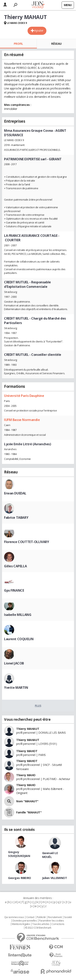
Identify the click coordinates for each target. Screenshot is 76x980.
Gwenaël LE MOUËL (50, 855)
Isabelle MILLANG (18, 615)
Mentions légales (21, 924)
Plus (38, 706)
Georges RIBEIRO (20, 878)
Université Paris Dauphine (24, 396)
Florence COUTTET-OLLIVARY (27, 542)
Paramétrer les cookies (51, 921)
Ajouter (39, 30)
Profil (18, 44)
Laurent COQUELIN (19, 639)
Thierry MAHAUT (28, 729)
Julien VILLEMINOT (55, 878)
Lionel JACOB (14, 663)
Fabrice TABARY (16, 518)
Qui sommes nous (14, 917)
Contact (30, 917)
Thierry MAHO (26, 775)
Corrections (58, 924)
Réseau (56, 44)
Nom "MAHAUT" (27, 801)
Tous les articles (41, 924)
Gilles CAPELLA (15, 566)
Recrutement (55, 917)
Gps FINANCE (14, 590)
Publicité (41, 917)
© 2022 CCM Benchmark (38, 928)
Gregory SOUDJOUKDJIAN (19, 854)
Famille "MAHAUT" (29, 812)
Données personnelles (25, 921)
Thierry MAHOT (27, 751)
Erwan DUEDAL (15, 493)
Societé (68, 917)
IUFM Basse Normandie (22, 420)
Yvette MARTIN (16, 688)
